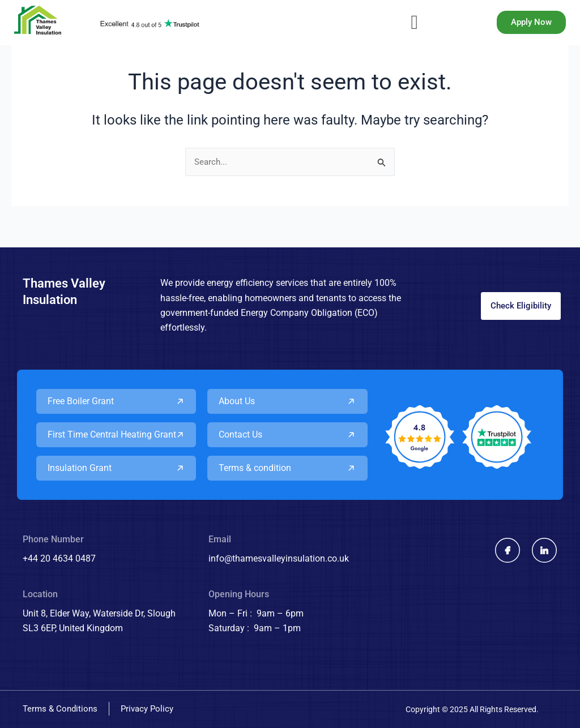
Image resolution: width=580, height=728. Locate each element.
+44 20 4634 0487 (59, 558)
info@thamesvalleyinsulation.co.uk (279, 558)
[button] (414, 23)
